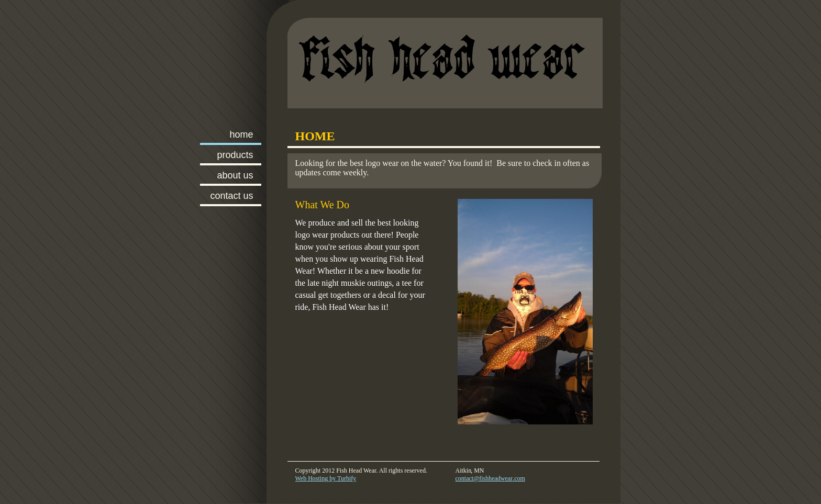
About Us (235, 175)
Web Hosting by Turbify (326, 478)
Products (235, 155)
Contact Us (231, 196)
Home (241, 135)
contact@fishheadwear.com (490, 478)
